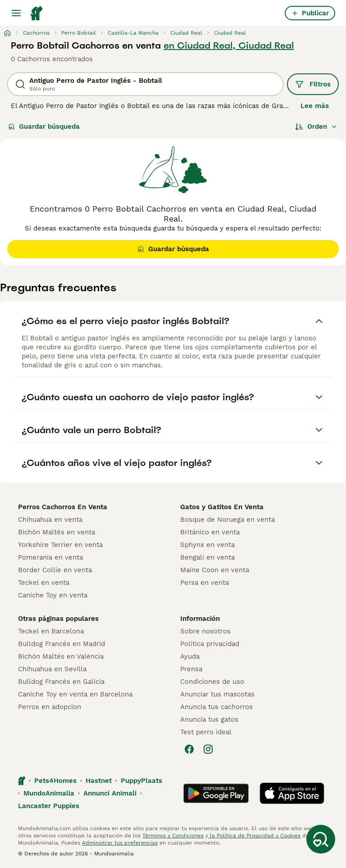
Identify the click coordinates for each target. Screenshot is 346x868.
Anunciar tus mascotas (217, 694)
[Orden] (316, 127)
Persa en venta (205, 583)
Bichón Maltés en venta (57, 532)
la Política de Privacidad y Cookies (254, 836)
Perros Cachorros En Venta (63, 507)
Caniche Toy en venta (53, 595)
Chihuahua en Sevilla (52, 669)
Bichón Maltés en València (61, 656)
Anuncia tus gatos (209, 719)
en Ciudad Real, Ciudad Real (229, 45)
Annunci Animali (110, 793)
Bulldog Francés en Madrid (61, 644)
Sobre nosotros (205, 631)
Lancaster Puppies (49, 806)
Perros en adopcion (50, 707)
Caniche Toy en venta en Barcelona (75, 694)
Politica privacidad (210, 644)
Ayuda (190, 656)
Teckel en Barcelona (51, 631)
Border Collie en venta (55, 570)
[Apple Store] (292, 793)
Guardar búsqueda (44, 127)
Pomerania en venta (50, 557)
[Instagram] (208, 749)
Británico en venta (210, 532)
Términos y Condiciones (173, 836)
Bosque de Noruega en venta (228, 520)
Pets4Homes (55, 781)
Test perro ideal (206, 732)
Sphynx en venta (207, 545)
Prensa (191, 669)
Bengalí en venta (207, 557)
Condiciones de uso (212, 682)
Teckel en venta (44, 583)
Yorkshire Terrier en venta (60, 545)
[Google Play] (216, 793)
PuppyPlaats (141, 781)
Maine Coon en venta (215, 570)
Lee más (315, 106)
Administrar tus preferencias (120, 843)
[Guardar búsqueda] (321, 839)
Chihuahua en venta (50, 520)
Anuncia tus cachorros (216, 707)
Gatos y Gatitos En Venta (222, 507)
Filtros (313, 84)
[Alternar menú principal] (16, 13)
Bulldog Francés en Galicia (61, 682)
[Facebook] (189, 749)
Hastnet (99, 781)
